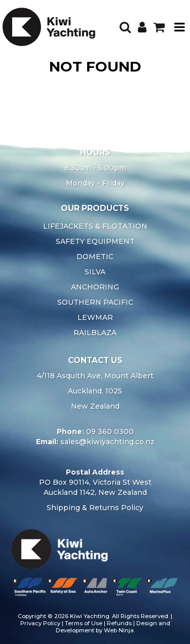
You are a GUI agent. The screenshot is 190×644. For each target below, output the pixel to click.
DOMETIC (95, 257)
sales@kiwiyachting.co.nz (107, 442)
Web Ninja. (119, 630)
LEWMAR (95, 317)
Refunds (119, 623)
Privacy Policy (40, 623)
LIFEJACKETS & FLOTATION (95, 226)
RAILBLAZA (95, 333)
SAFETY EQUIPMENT (95, 241)
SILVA (95, 272)
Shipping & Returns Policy (95, 508)
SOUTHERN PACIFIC (95, 302)
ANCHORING (95, 287)
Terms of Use (84, 623)
